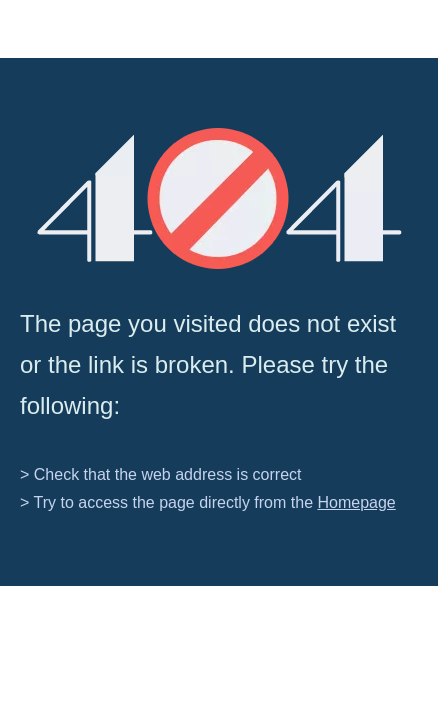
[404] (219, 198)
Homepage (356, 502)
